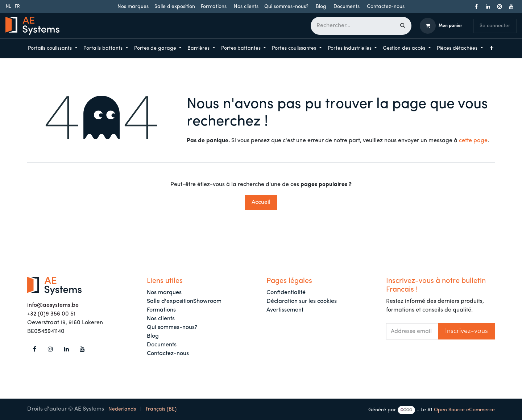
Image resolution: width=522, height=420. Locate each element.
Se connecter (495, 26)
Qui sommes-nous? (286, 7)
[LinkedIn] (488, 7)
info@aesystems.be (53, 305)
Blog (321, 7)
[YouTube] (511, 7)
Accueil (261, 202)
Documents (347, 7)
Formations (214, 7)
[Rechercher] (403, 26)
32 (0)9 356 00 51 (53, 314)
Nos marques (133, 7)
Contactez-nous (386, 7)
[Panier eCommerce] (441, 26)
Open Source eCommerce (464, 410)
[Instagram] (500, 7)
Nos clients (246, 7)
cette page (473, 141)
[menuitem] (8, 7)
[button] (467, 331)
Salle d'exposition (175, 7)
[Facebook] (476, 7)
